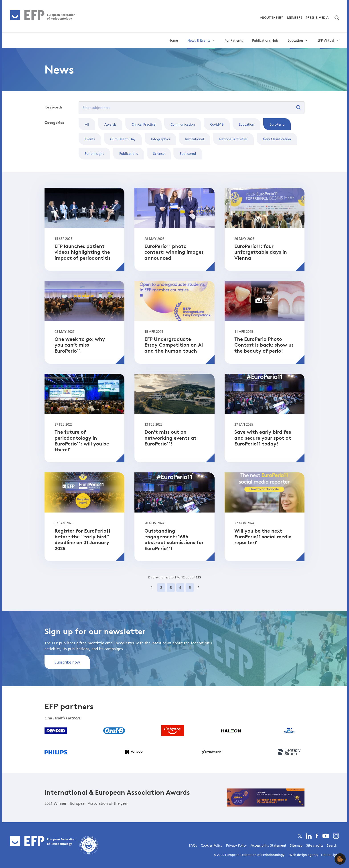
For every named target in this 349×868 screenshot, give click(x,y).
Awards (110, 124)
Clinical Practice (143, 124)
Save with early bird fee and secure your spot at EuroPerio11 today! (263, 438)
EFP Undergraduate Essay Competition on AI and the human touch (174, 345)
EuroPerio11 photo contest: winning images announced (174, 252)
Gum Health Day (123, 139)
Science (159, 153)
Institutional (195, 139)
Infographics (160, 139)
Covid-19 (217, 124)
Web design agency (304, 855)
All (87, 124)
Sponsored (188, 153)
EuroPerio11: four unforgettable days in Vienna (261, 252)
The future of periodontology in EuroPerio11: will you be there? (82, 441)
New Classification (277, 139)
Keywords (54, 107)
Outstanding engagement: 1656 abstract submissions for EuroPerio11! (174, 540)
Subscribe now (67, 662)
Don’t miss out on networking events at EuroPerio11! (170, 438)
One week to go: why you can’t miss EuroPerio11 (80, 345)
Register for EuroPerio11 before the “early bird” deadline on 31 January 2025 (82, 540)
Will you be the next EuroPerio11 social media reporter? (263, 537)
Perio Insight (94, 153)
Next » (200, 593)
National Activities (233, 139)
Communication (183, 124)
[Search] (335, 18)
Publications (129, 153)
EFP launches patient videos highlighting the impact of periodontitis (83, 252)
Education (247, 124)
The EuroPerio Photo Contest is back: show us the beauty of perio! (264, 345)
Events (90, 139)
